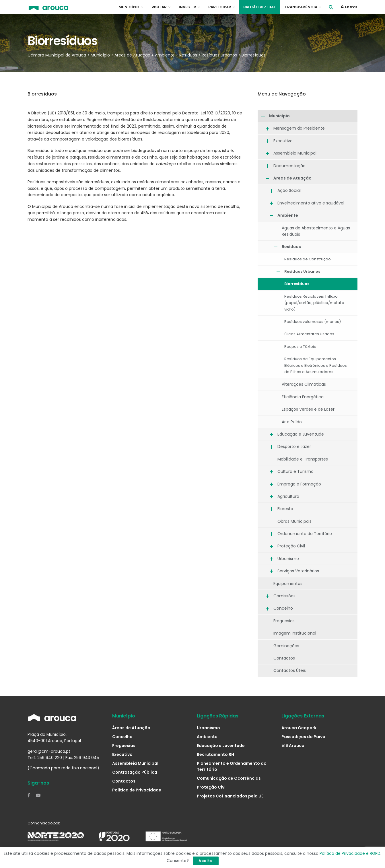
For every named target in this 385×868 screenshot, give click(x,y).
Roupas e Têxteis (300, 347)
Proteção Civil (291, 546)
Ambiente (288, 215)
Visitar (159, 7)
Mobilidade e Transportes (303, 459)
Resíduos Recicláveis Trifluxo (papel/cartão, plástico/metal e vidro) (314, 303)
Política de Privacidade (137, 790)
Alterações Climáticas (304, 384)
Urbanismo (288, 559)
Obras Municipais (294, 521)
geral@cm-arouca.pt (49, 751)
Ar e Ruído (292, 422)
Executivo (283, 141)
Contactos (284, 658)
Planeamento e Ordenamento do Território (232, 766)
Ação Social (289, 190)
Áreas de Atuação (292, 178)
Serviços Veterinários (298, 571)
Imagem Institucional (295, 633)
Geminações (286, 646)
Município (129, 7)
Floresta (285, 509)
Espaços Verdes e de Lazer (308, 409)
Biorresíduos (297, 284)
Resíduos (291, 247)
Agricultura (288, 496)
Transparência (301, 7)
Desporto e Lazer (294, 446)
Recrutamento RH (215, 754)
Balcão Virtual (259, 7)
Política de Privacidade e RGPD (350, 853)
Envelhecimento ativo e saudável (311, 203)
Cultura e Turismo (295, 471)
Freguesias (284, 621)
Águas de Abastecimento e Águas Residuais (316, 231)
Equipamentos (288, 584)
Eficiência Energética (303, 397)
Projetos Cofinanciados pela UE (230, 796)
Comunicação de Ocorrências (229, 778)
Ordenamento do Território (305, 534)
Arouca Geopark (299, 728)
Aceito (206, 861)
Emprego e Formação (299, 484)
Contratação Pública (135, 772)
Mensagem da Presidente (299, 128)
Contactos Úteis (290, 670)
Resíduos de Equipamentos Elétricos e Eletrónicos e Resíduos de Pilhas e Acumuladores (316, 365)
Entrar (349, 7)
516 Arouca (293, 746)
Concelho (283, 608)
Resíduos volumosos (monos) (313, 322)
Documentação (289, 166)
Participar (220, 7)
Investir (187, 7)
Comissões (284, 596)
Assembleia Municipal (295, 153)
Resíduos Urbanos (302, 271)
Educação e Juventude (301, 434)
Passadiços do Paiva (303, 737)
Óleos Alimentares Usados (309, 334)
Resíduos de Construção (308, 259)
